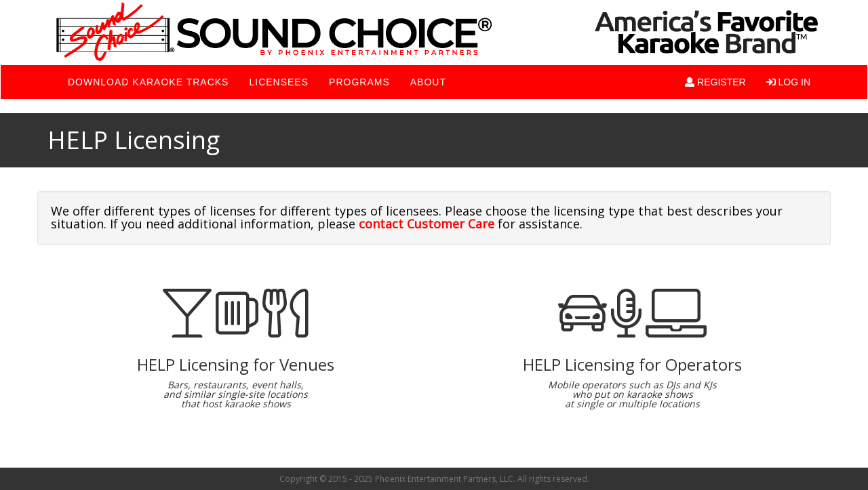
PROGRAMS (359, 82)
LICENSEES (279, 82)
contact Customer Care (427, 224)
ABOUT (428, 82)
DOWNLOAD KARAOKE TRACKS (148, 82)
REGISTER (715, 82)
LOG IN (788, 82)
